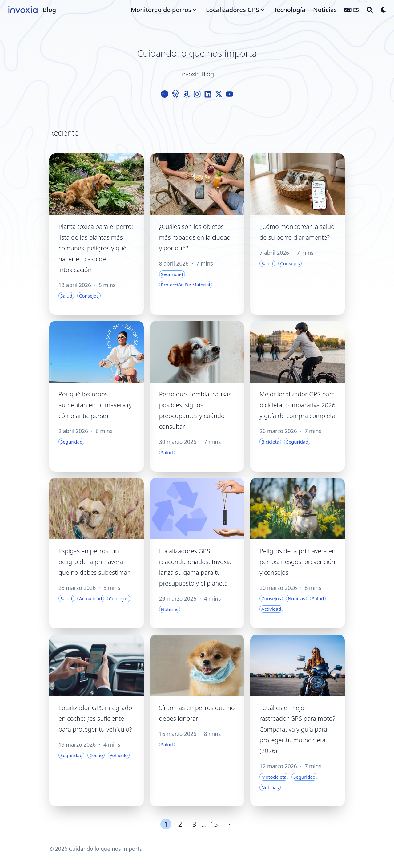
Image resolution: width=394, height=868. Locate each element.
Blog (49, 10)
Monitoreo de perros (161, 10)
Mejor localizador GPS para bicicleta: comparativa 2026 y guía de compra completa (297, 405)
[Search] (370, 10)
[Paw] (176, 94)
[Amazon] (186, 94)
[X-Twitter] (219, 94)
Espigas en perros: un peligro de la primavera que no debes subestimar (94, 562)
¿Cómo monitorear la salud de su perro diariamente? (297, 232)
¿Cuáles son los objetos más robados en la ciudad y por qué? (195, 237)
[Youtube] (229, 94)
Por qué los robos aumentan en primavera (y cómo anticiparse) (95, 405)
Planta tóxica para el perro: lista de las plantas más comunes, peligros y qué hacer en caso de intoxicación (96, 248)
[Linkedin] (208, 94)
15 (214, 824)
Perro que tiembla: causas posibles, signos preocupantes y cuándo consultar (195, 410)
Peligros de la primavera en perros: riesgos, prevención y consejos (298, 562)
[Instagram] (197, 94)
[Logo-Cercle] (165, 94)
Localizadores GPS (233, 10)
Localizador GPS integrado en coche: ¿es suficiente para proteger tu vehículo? (95, 718)
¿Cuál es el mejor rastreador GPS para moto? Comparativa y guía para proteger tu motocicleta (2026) (297, 729)
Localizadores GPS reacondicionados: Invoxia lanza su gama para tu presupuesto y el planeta (195, 567)
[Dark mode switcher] (384, 10)
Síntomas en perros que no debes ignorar (197, 713)
